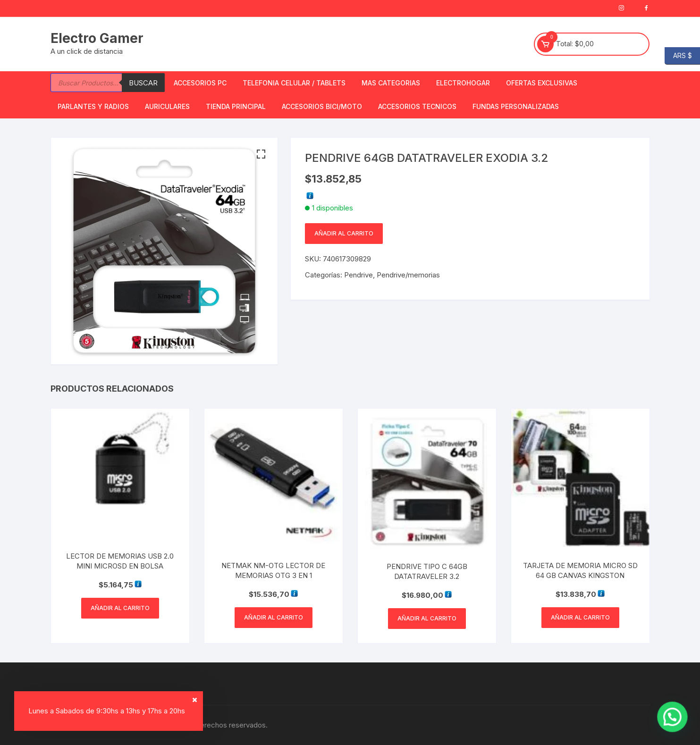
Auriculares (167, 106)
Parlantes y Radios (93, 106)
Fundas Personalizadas (516, 106)
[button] (261, 154)
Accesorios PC (200, 83)
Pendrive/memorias (408, 275)
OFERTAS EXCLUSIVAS (542, 83)
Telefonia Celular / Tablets (294, 83)
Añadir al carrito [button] (120, 608)
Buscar (143, 83)
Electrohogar (463, 83)
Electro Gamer (97, 38)
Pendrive (358, 275)
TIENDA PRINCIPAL (236, 106)
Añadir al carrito (344, 233)
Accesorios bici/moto (322, 106)
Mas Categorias (391, 83)
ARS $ (678, 56)
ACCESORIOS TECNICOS (417, 106)
